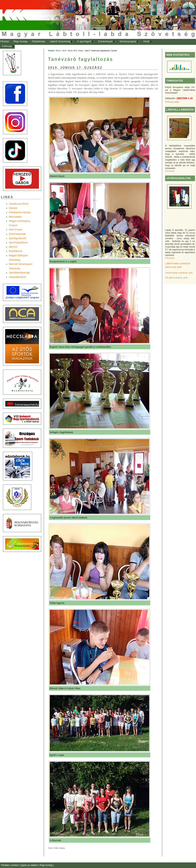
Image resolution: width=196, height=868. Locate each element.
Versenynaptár (128, 41)
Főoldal (5, 41)
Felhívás (7, 46)
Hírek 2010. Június (76, 51)
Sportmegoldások (18, 243)
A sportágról (84, 41)
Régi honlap (20, 41)
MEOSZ (13, 247)
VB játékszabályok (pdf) (176, 278)
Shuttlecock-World (19, 204)
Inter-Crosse (16, 230)
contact (15, 865)
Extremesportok (17, 234)
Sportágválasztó (18, 238)
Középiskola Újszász (20, 212)
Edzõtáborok (16, 251)
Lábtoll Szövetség (60, 41)
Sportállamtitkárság (19, 273)
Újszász (13, 208)
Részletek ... (171, 171)
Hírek (146, 41)
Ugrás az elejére (30, 865)
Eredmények (106, 41)
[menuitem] (5, 42)
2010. (64, 51)
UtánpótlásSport (18, 277)
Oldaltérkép (39, 41)
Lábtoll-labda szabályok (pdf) (179, 273)
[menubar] (80, 44)
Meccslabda (15, 217)
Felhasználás (172, 102)
